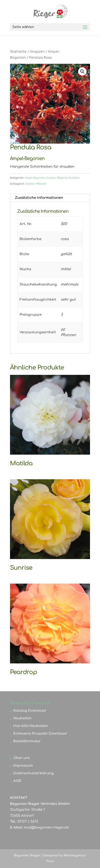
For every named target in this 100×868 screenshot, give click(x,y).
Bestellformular (27, 741)
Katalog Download (30, 711)
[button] (82, 71)
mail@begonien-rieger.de (46, 828)
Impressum (23, 766)
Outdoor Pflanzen (36, 184)
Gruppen (37, 52)
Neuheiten (22, 718)
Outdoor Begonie (57, 178)
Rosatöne (74, 178)
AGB (17, 781)
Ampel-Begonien (35, 178)
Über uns (22, 758)
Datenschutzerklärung (33, 773)
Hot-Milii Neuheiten (31, 726)
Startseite (18, 52)
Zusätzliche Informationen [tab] (39, 198)
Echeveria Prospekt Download (40, 734)
